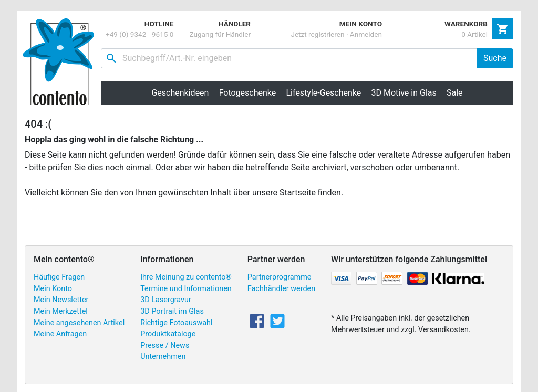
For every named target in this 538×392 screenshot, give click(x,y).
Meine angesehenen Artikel (79, 323)
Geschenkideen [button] (180, 93)
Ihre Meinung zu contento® (186, 277)
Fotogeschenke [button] (248, 93)
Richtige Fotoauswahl (176, 323)
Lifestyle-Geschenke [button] (324, 93)
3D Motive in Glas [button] (404, 93)
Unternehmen (163, 357)
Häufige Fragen (59, 277)
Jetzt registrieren (317, 34)
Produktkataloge (168, 334)
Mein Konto (53, 289)
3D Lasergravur (166, 300)
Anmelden (366, 34)
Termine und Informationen (186, 289)
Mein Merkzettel (61, 311)
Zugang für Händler (220, 34)
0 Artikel (474, 34)
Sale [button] (455, 93)
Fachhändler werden (281, 289)
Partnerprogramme (280, 277)
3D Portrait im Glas (172, 311)
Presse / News (165, 345)
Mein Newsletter (61, 300)
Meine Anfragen (60, 334)
